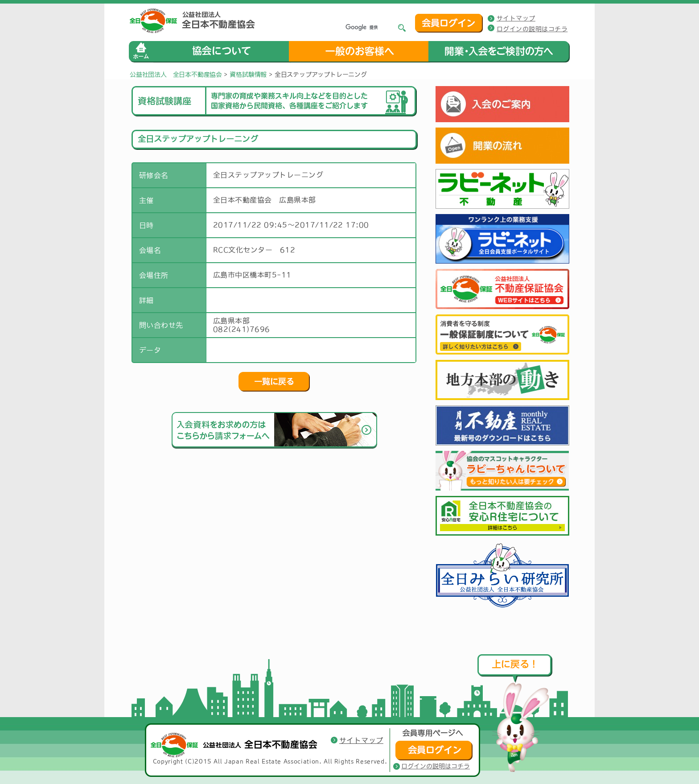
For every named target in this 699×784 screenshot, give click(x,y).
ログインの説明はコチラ (532, 29)
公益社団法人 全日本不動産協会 (176, 74)
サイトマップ (516, 18)
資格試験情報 (248, 74)
